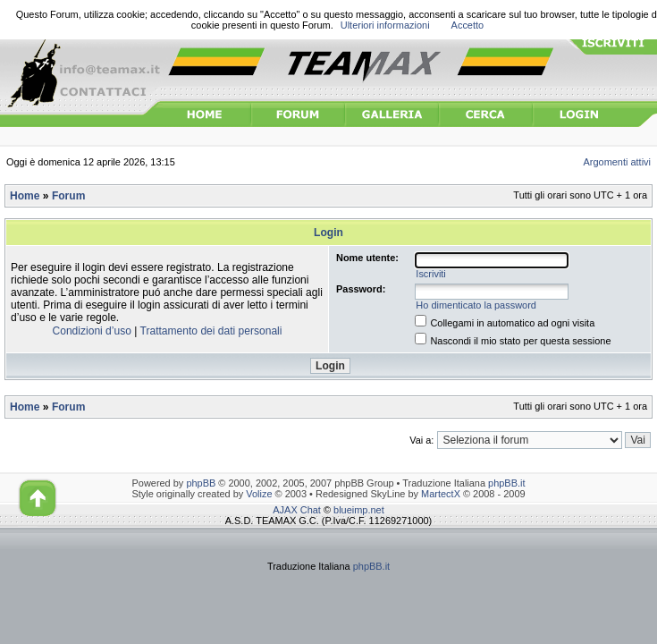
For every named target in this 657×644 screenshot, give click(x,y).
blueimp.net (359, 510)
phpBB (201, 483)
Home (25, 196)
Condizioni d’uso (92, 331)
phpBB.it (506, 483)
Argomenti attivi (618, 162)
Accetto (468, 25)
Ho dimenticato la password (476, 305)
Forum (68, 196)
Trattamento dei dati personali (211, 331)
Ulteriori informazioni (385, 25)
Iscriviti (430, 274)
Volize (259, 494)
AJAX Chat (297, 510)
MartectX (441, 494)
